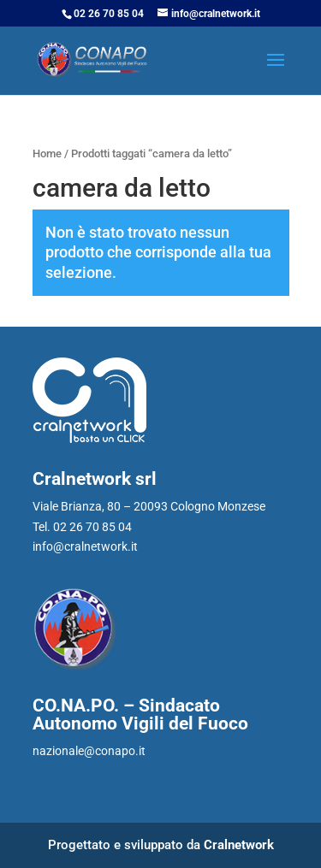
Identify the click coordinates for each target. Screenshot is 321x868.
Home (47, 154)
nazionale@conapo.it (89, 751)
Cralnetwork (239, 845)
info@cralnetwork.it (85, 546)
